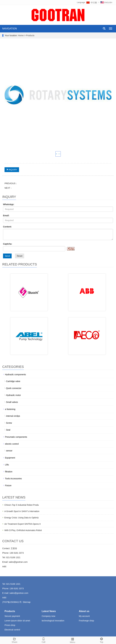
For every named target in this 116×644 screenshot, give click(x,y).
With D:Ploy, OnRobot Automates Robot (23, 530)
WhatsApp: (9, 204)
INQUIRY (12, 170)
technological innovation (53, 621)
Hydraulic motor (13, 395)
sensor (9, 451)
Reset (20, 256)
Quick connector (14, 388)
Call (43, 640)
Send (7, 256)
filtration (9, 472)
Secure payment (12, 616)
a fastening (10, 409)
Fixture (8, 485)
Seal (8, 430)
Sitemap (27, 602)
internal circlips (13, 416)
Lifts (7, 465)
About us (84, 611)
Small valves (12, 402)
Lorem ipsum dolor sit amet (17, 621)
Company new (48, 616)
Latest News (49, 611)
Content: (7, 227)
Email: (6, 216)
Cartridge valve (13, 381)
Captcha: (8, 244)
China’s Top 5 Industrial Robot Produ (22, 505)
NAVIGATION (10, 29)
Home (21, 35)
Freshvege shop (86, 621)
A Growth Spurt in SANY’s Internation (22, 511)
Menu (72, 640)
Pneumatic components (16, 437)
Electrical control (12, 630)
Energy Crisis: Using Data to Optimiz (22, 518)
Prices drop (10, 625)
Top (101, 640)
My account (84, 616)
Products (30, 35)
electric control (12, 444)
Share (14, 640)
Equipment (10, 458)
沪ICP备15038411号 (12, 602)
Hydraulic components (15, 374)
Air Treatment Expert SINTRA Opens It (23, 524)
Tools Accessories (13, 479)
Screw (9, 423)
